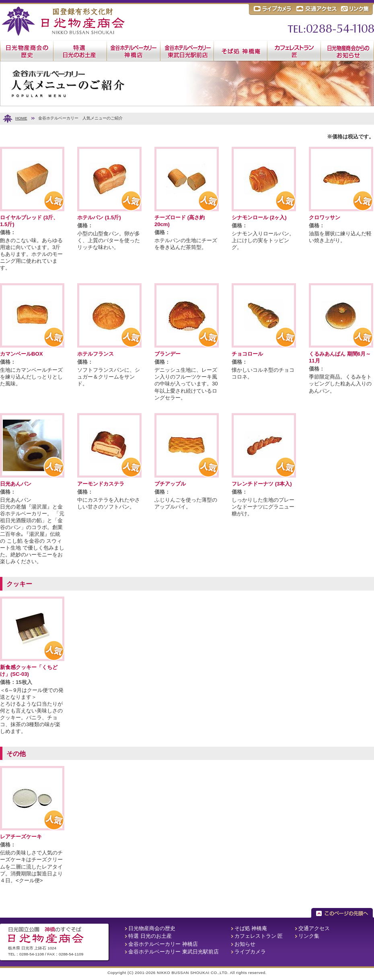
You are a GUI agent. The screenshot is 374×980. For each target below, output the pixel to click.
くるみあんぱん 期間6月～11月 (340, 357)
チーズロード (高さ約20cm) (180, 221)
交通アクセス (314, 928)
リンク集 (309, 936)
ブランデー (167, 354)
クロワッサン (325, 217)
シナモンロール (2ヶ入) (259, 217)
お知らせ (245, 944)
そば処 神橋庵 (251, 928)
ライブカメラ (250, 952)
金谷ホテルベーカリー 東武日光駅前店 (174, 952)
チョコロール (247, 354)
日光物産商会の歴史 (152, 928)
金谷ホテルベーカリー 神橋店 (163, 944)
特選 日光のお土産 (150, 936)
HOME (21, 118)
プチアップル (170, 484)
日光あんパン (16, 484)
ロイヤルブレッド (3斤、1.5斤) (29, 221)
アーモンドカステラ (101, 484)
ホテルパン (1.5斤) (99, 217)
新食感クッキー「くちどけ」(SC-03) (29, 671)
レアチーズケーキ (21, 837)
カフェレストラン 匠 (259, 936)
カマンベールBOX (21, 354)
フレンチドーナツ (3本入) (262, 484)
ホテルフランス (96, 354)
